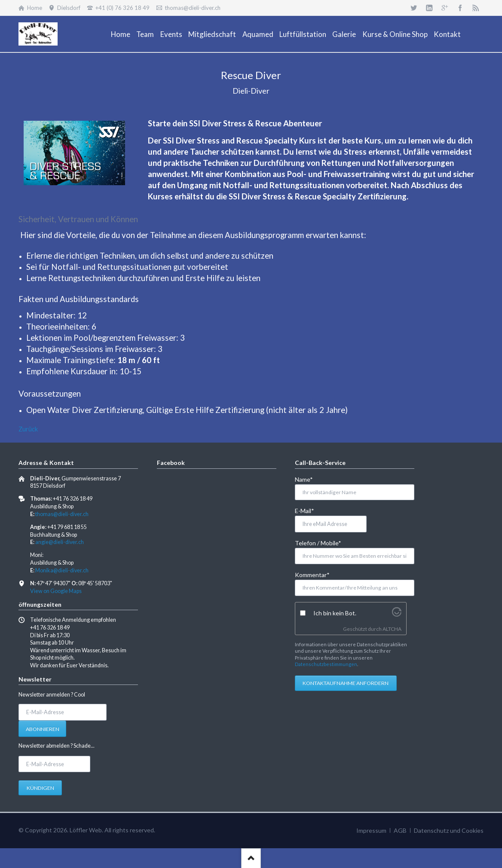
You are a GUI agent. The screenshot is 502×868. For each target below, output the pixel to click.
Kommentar (312, 574)
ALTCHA (392, 629)
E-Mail (309, 510)
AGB (400, 830)
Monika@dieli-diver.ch (62, 570)
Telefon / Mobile (318, 542)
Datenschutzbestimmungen (326, 664)
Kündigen (40, 788)
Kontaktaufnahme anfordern (346, 683)
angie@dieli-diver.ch (60, 542)
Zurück (28, 429)
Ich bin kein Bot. (335, 613)
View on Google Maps (56, 591)
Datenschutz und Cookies (449, 830)
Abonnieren (43, 729)
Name (309, 479)
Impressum (371, 830)
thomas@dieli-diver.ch (62, 514)
